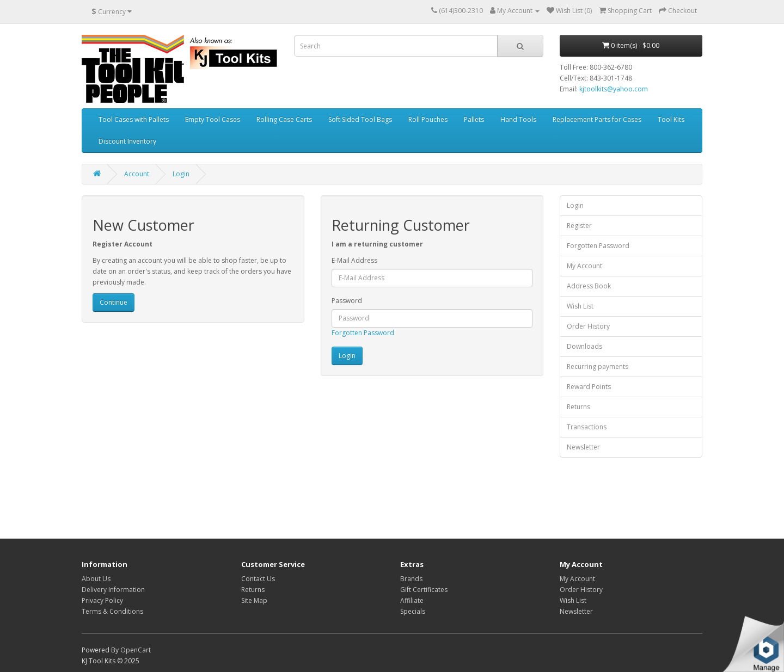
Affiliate (412, 600)
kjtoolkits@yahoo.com (614, 89)
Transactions (587, 427)
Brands (411, 579)
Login (181, 174)
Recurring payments (598, 366)
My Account (584, 266)
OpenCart (136, 650)
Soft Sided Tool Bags (360, 119)
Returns (578, 407)
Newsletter (583, 447)
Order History (588, 326)
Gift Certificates (424, 590)
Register (579, 226)
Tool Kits (671, 119)
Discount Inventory (127, 141)
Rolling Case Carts (284, 119)
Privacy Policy (102, 600)
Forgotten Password (363, 333)
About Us (96, 579)
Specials (413, 611)
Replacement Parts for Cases (597, 119)
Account (137, 174)
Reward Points (589, 387)
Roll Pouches (428, 119)
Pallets (474, 119)
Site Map (254, 600)
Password (347, 301)
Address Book (589, 286)
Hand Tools (518, 119)
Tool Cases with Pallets (134, 119)
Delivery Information (113, 590)
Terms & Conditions (112, 611)
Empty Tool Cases (213, 119)
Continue (114, 302)
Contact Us (258, 579)
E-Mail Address (354, 260)
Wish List (580, 306)
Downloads (584, 346)
